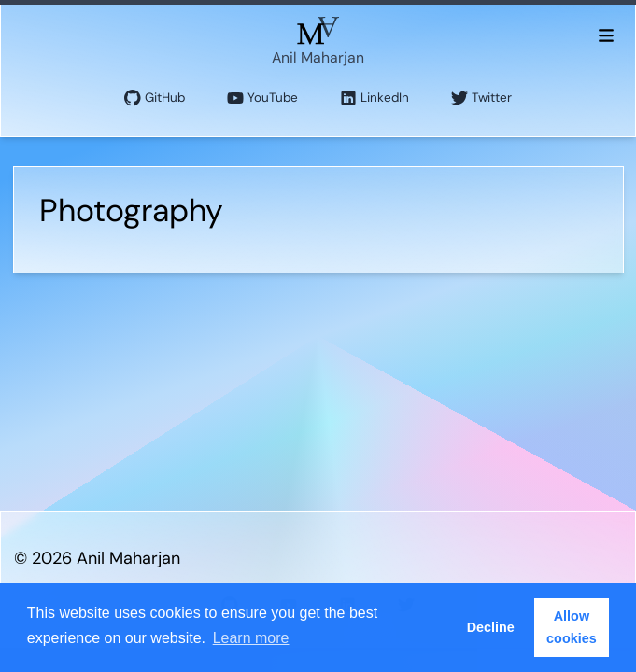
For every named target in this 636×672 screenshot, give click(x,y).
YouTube (262, 98)
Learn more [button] (251, 638)
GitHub (155, 98)
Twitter (481, 98)
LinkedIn (375, 98)
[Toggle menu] (606, 35)
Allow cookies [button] (572, 627)
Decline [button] (491, 627)
